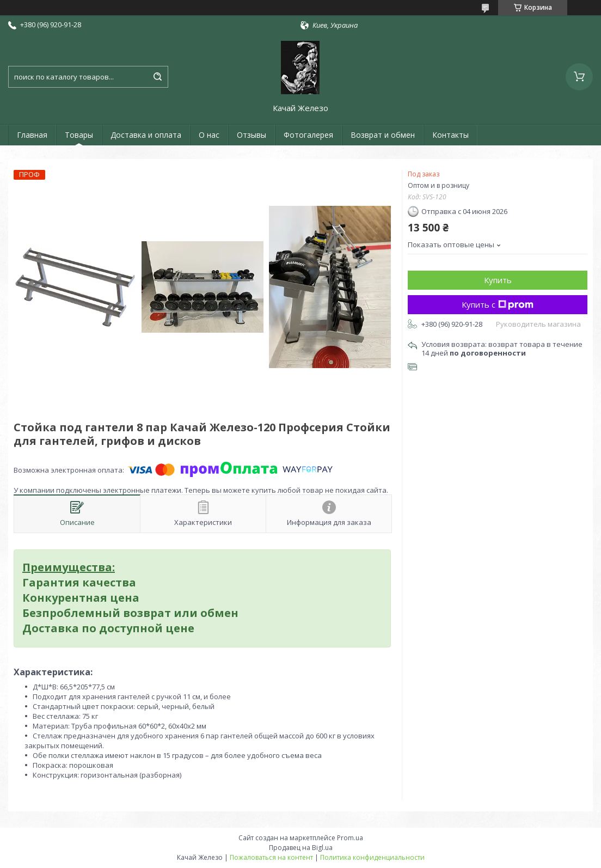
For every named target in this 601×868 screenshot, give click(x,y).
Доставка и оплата (146, 135)
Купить (498, 280)
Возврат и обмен (383, 135)
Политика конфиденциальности (372, 857)
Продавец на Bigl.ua (301, 848)
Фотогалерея (308, 135)
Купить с (498, 304)
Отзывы (252, 135)
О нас (209, 135)
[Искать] (157, 77)
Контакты (450, 135)
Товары (79, 135)
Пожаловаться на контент (271, 857)
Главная (32, 135)
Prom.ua (350, 838)
